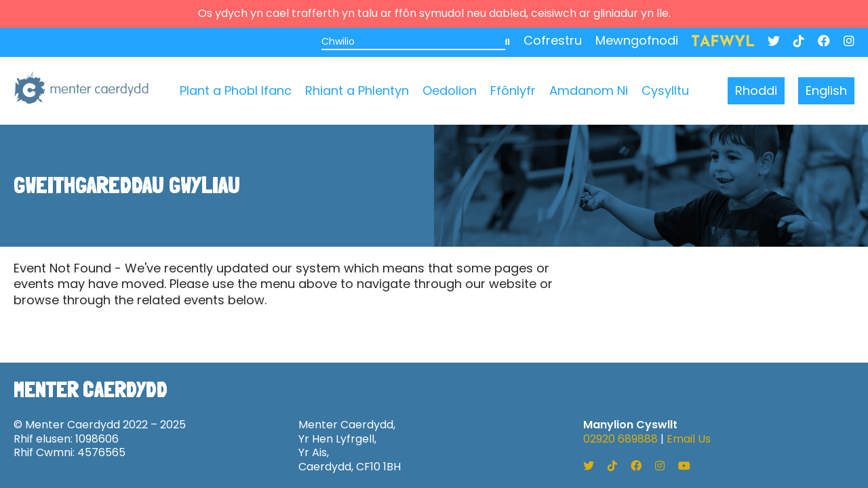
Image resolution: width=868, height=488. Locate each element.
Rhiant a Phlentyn (357, 90)
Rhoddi (756, 90)
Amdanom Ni (589, 90)
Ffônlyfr (513, 90)
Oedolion (450, 90)
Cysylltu (665, 90)
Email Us (689, 439)
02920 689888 (620, 439)
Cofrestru (553, 40)
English (826, 90)
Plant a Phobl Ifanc (236, 90)
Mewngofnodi (637, 40)
